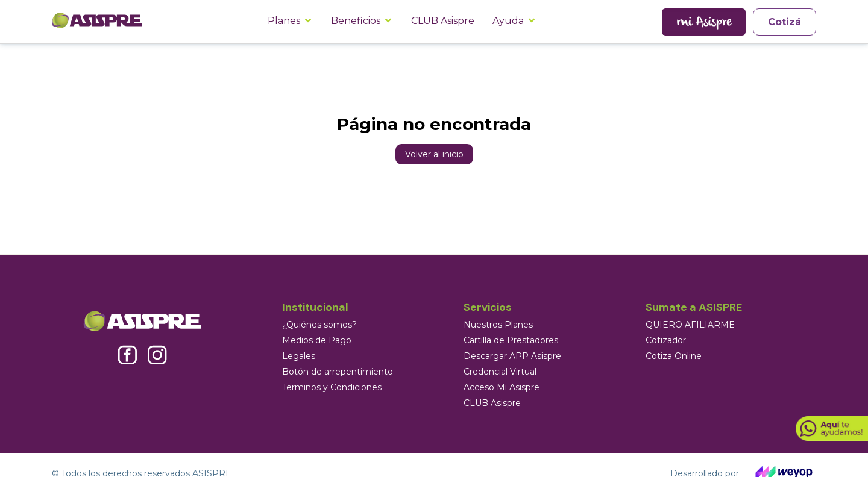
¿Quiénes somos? (319, 325)
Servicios (488, 307)
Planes (284, 21)
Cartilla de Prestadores (511, 340)
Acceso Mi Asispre (502, 387)
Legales (299, 356)
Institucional (315, 307)
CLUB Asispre (443, 21)
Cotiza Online (674, 356)
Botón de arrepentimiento (338, 372)
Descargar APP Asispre (512, 356)
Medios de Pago (317, 340)
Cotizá (785, 22)
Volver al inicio (434, 154)
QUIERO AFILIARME (690, 325)
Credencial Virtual (500, 372)
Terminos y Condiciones (332, 387)
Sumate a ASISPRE (694, 307)
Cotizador (666, 340)
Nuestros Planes (498, 325)
